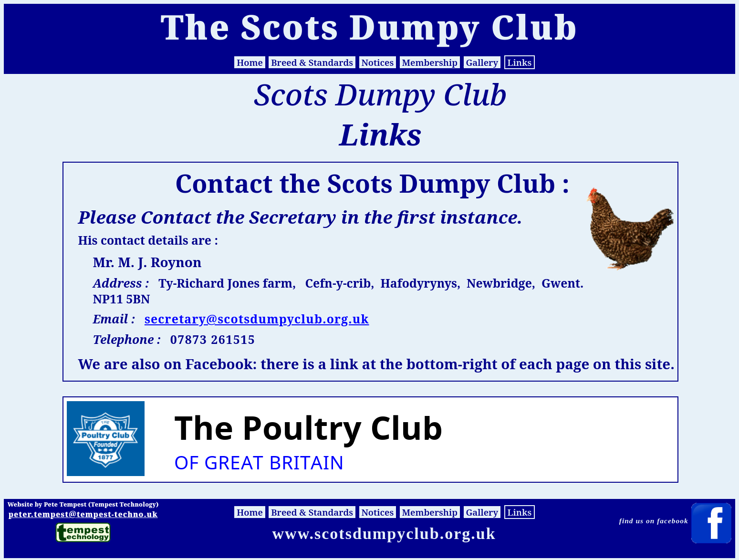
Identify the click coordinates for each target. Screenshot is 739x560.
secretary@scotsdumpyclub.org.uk (257, 319)
